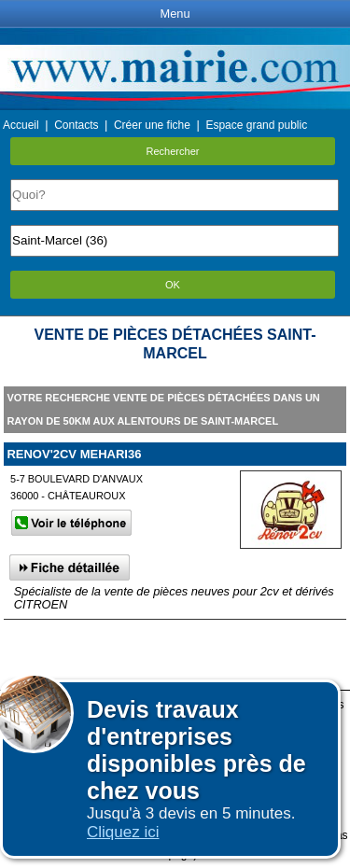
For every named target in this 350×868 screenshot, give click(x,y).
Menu (175, 14)
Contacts (76, 125)
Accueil (21, 125)
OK (173, 285)
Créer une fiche (152, 125)
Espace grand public (256, 125)
